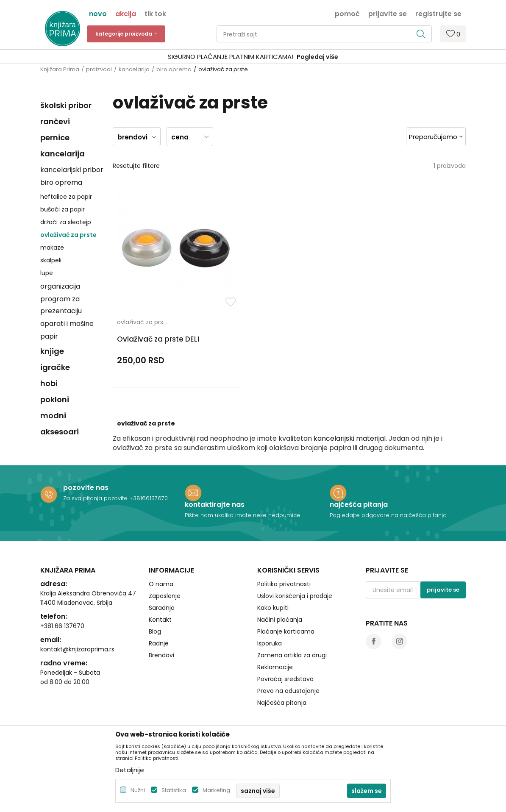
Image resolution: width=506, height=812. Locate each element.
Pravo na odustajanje (288, 674)
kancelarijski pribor (72, 170)
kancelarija (134, 69)
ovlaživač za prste (68, 235)
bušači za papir (63, 209)
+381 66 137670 (62, 609)
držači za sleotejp (66, 222)
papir (49, 336)
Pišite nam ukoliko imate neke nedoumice (243, 498)
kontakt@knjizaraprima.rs (77, 633)
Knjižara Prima (60, 69)
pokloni (55, 399)
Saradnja (162, 591)
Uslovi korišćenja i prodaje (295, 579)
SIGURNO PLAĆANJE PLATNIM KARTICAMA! (231, 57)
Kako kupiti (273, 591)
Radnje (159, 627)
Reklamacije (275, 651)
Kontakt (160, 603)
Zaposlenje (165, 579)
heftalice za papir (66, 197)
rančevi (55, 121)
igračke (55, 367)
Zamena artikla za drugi (292, 639)
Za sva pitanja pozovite (96, 481)
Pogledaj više (317, 57)
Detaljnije (130, 770)
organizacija (60, 286)
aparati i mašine (67, 324)
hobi (49, 383)
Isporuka (270, 627)
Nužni (138, 790)
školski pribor (66, 105)
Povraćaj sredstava (285, 662)
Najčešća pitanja (282, 686)
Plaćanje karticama (286, 615)
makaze (52, 247)
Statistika (174, 790)
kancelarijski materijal (350, 399)
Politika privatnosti (284, 567)
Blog (155, 615)
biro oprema (174, 69)
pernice (55, 138)
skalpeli (51, 260)
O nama (161, 567)
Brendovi (161, 639)
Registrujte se (438, 13)
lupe (47, 273)
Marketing (216, 790)
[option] (253, 57)
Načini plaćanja (280, 603)
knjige (52, 351)
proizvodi (99, 69)
